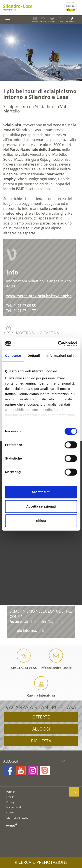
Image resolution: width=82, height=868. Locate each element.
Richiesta (41, 741)
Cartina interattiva (41, 687)
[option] (41, 52)
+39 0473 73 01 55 (24, 659)
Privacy (10, 802)
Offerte (41, 717)
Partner (10, 792)
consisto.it (12, 825)
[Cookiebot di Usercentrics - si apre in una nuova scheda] (58, 344)
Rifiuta (41, 521)
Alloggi (41, 729)
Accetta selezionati (41, 506)
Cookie (10, 812)
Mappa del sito (15, 807)
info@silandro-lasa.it (56, 659)
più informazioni (30, 631)
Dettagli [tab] (34, 356)
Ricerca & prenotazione (41, 862)
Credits (10, 797)
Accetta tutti (41, 492)
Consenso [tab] (13, 356)
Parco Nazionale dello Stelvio (35, 150)
